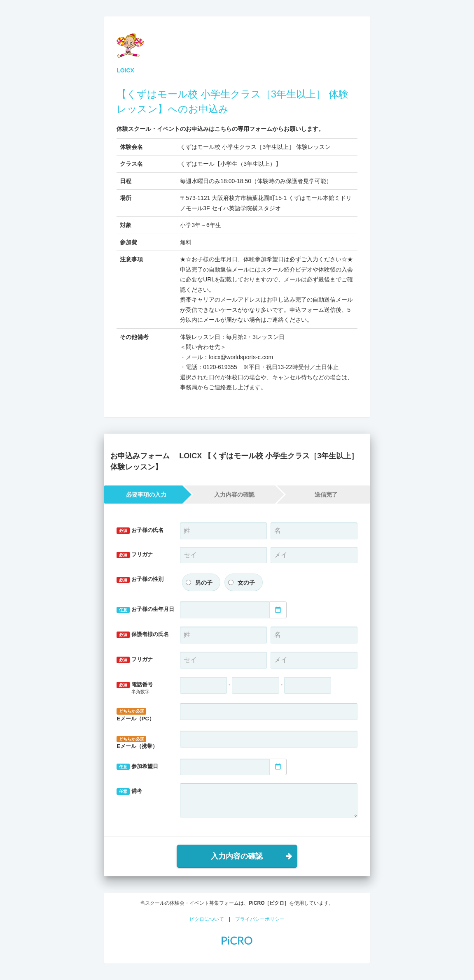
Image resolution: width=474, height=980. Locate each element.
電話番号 (142, 688)
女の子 (246, 583)
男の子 (204, 583)
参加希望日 (137, 767)
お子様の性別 (140, 579)
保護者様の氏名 (143, 635)
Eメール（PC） (135, 715)
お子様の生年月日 (145, 610)
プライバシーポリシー (260, 919)
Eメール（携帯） (137, 743)
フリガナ (135, 555)
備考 (129, 791)
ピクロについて (207, 919)
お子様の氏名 (140, 531)
